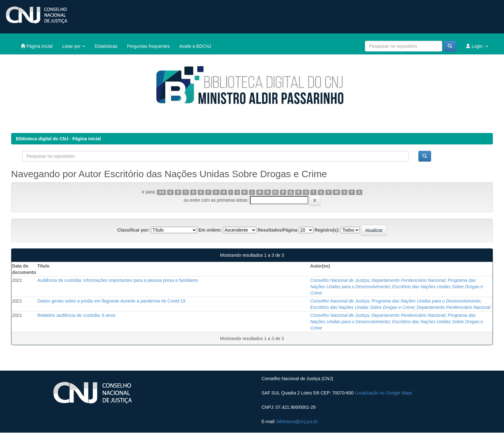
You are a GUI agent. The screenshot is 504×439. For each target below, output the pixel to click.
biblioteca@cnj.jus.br (297, 422)
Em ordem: (210, 230)
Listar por (74, 46)
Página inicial (37, 46)
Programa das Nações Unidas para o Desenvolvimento (426, 301)
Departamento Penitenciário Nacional (408, 280)
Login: (477, 46)
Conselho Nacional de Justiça (339, 280)
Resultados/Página (277, 230)
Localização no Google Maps (383, 393)
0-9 (162, 192)
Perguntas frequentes (148, 46)
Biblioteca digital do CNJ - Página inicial (58, 139)
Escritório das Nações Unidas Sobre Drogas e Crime (362, 307)
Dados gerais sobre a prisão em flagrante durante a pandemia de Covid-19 (111, 301)
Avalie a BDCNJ (195, 46)
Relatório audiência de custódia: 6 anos (76, 315)
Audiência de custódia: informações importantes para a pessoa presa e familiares (118, 280)
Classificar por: (133, 230)
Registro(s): (327, 230)
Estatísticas (106, 46)
